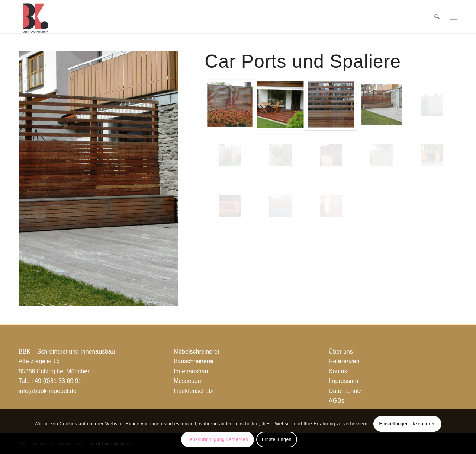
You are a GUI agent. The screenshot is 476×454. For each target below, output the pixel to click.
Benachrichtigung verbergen (218, 439)
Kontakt (339, 371)
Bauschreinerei (194, 361)
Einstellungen (277, 439)
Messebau (187, 381)
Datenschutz (345, 391)
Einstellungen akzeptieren (408, 424)
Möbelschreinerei (196, 351)
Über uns (341, 351)
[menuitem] (437, 17)
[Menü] (454, 17)
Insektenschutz (194, 391)
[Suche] (437, 17)
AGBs (337, 401)
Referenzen (344, 361)
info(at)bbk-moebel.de (48, 391)
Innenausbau (191, 371)
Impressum (343, 381)
